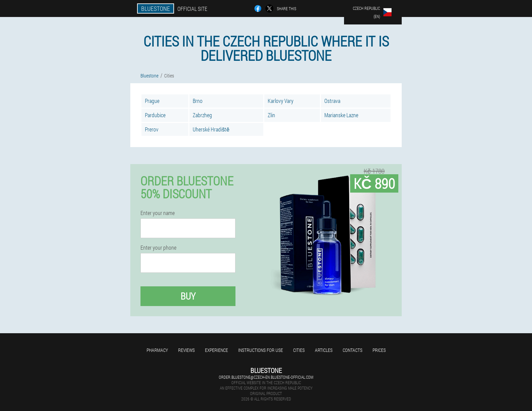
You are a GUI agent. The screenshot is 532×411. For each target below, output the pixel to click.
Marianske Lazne (341, 115)
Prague (152, 101)
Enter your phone (158, 248)
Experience (216, 350)
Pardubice (155, 115)
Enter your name (158, 213)
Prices (379, 350)
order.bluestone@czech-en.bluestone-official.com (266, 377)
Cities (299, 350)
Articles (324, 350)
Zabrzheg (202, 115)
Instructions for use (261, 350)
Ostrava (332, 101)
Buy (188, 296)
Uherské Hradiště (211, 129)
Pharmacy (157, 350)
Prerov (152, 129)
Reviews (186, 350)
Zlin (271, 115)
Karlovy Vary (281, 101)
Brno (198, 101)
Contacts (353, 350)
